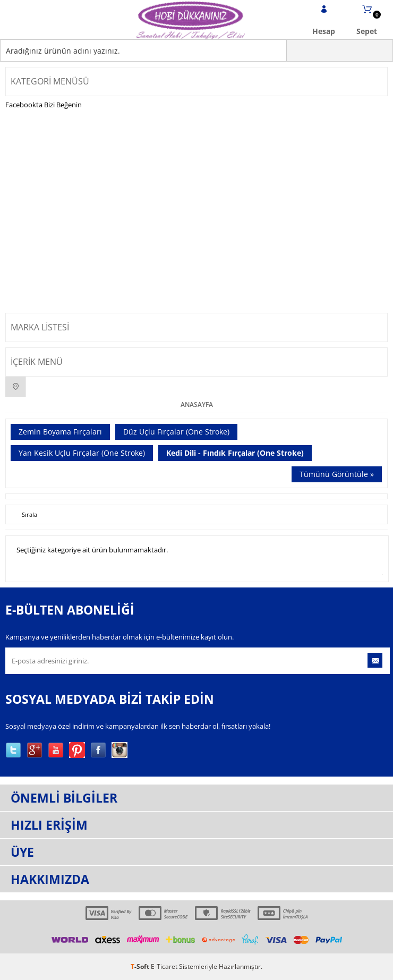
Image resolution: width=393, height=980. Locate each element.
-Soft (141, 966)
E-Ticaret (164, 966)
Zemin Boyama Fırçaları (60, 432)
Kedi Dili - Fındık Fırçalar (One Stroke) (235, 453)
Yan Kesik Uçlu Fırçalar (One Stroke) (82, 453)
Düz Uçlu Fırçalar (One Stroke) (176, 432)
